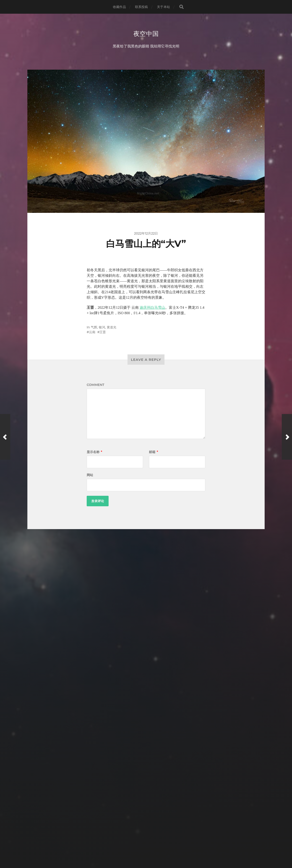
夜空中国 (146, 34)
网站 (90, 475)
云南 (92, 332)
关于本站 (163, 7)
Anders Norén (154, 848)
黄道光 (112, 328)
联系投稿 (142, 7)
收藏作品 (119, 7)
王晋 (103, 332)
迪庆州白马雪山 (152, 308)
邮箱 (154, 452)
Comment (95, 385)
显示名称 (94, 452)
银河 (102, 328)
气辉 (94, 328)
